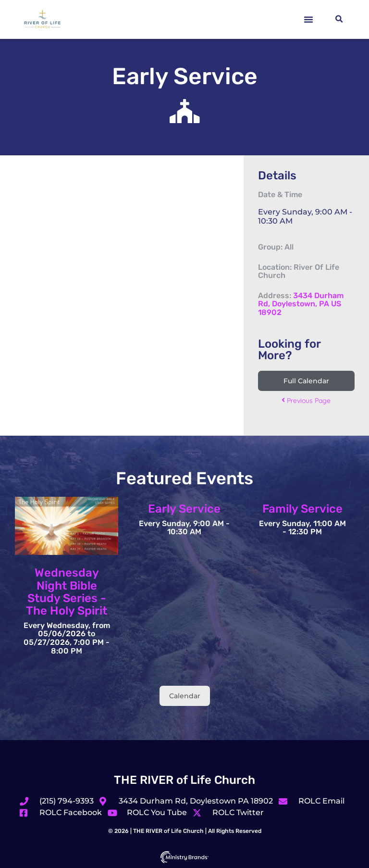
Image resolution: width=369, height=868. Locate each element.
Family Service (302, 509)
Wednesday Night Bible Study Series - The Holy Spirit (67, 592)
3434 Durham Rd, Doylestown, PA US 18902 (301, 304)
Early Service (184, 509)
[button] (308, 19)
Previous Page (306, 401)
